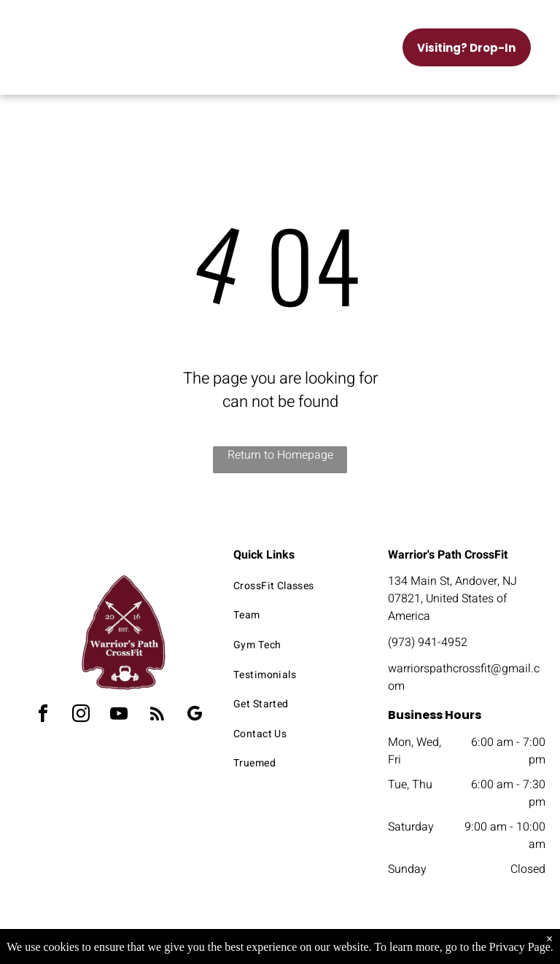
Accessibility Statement (310, 941)
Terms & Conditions (400, 941)
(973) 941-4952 (428, 642)
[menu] (32, 31)
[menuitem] (298, 586)
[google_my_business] (195, 716)
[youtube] (119, 716)
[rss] (157, 716)
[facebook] (43, 716)
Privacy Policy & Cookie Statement (189, 941)
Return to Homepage (280, 455)
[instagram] (81, 716)
